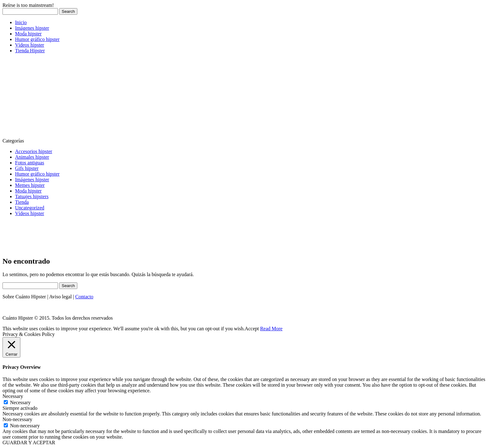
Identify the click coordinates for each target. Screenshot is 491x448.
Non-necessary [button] (17, 419)
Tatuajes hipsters (32, 196)
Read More (271, 329)
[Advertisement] (49, 98)
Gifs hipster (27, 168)
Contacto (84, 297)
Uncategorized (30, 208)
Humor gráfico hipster (37, 39)
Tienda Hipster (30, 51)
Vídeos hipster (30, 45)
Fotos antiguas (30, 163)
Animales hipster (32, 157)
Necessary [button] (13, 396)
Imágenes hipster (32, 28)
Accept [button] (252, 329)
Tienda (22, 202)
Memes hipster (30, 185)
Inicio (21, 22)
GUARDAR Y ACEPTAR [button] (29, 443)
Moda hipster (28, 34)
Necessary (20, 402)
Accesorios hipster (34, 151)
